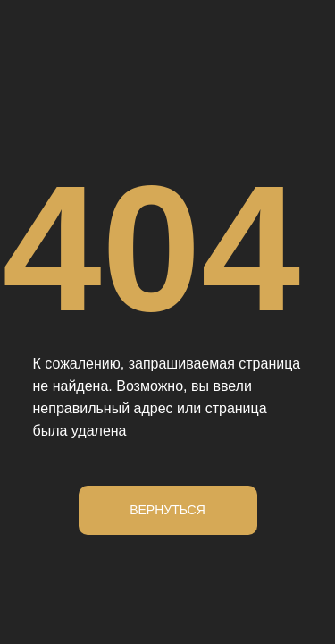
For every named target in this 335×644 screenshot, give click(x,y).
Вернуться (167, 510)
